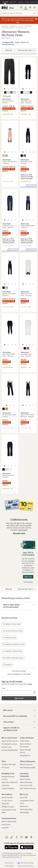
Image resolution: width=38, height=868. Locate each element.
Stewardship (25, 812)
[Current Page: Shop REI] (5, 2)
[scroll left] (3, 92)
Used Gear (5, 785)
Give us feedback (14, 674)
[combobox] (19, 13)
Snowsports (13, 26)
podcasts (31, 837)
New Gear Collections (10, 782)
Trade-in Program (8, 788)
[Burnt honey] (7, 409)
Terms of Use (9, 863)
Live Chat (5, 828)
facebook (17, 837)
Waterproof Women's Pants (14, 644)
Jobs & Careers (7, 797)
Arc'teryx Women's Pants (13, 631)
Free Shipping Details (28, 767)
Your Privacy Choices (25, 863)
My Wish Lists (7, 747)
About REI (24, 797)
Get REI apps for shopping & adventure (19, 843)
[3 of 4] (12, 89)
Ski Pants (7, 665)
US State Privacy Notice (25, 866)
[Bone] (8, 92)
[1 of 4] (5, 89)
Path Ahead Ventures (28, 788)
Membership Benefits (10, 750)
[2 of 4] (8, 89)
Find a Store (6, 824)
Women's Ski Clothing (8, 28)
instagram (7, 837)
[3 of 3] (13, 405)
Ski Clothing (28, 26)
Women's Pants (9, 638)
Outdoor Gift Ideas (9, 764)
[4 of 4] (15, 89)
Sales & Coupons (26, 764)
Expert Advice (25, 779)
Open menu (35, 7)
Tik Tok (12, 837)
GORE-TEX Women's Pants (13, 658)
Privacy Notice (9, 866)
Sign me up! (19, 698)
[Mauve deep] (4, 156)
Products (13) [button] (8, 42)
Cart (30, 7)
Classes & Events (26, 782)
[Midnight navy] (31, 92)
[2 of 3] (10, 405)
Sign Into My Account (10, 741)
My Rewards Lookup (9, 744)
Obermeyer (5, 26)
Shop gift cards (19, 533)
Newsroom (24, 806)
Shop (12, 8)
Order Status (25, 741)
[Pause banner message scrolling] (36, 19)
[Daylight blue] (7, 469)
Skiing (21, 26)
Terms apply (23, 530)
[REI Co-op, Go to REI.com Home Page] (4, 7)
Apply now (28, 577)
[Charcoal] (25, 156)
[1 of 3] (6, 405)
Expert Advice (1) (22, 42)
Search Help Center (9, 821)
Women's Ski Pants (21, 28)
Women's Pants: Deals (12, 624)
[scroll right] (17, 92)
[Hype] (28, 348)
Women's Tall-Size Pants (12, 651)
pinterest (21, 837)
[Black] (5, 92)
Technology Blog (26, 809)
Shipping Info (25, 755)
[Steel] (11, 92)
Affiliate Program (8, 807)
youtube (26, 837)
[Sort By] (26, 50)
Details (30, 684)
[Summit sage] (7, 156)
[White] (14, 92)
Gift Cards (5, 767)
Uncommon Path (26, 785)
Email (3, 688)
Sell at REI (5, 804)
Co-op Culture (7, 800)
